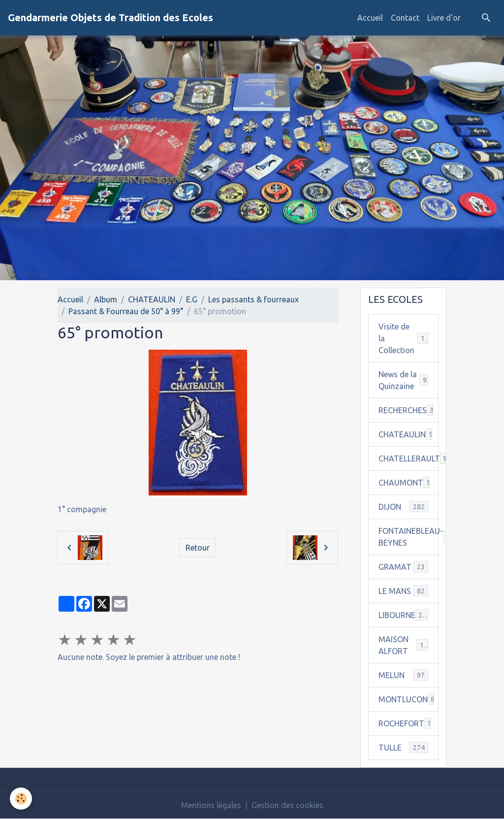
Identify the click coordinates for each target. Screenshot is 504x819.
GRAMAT (403, 567)
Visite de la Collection (404, 338)
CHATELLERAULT (409, 458)
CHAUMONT (409, 482)
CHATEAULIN (152, 299)
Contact (405, 18)
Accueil (370, 18)
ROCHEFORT (407, 723)
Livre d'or (444, 18)
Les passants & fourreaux (253, 299)
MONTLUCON (409, 699)
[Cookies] (21, 799)
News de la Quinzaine (403, 380)
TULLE (403, 747)
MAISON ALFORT (403, 645)
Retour (198, 548)
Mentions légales (211, 805)
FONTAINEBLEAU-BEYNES (409, 537)
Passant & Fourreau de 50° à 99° (126, 311)
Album (106, 299)
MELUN (403, 675)
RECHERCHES (408, 410)
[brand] (110, 18)
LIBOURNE (403, 615)
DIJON (403, 507)
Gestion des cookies (287, 805)
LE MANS (403, 591)
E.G (192, 299)
